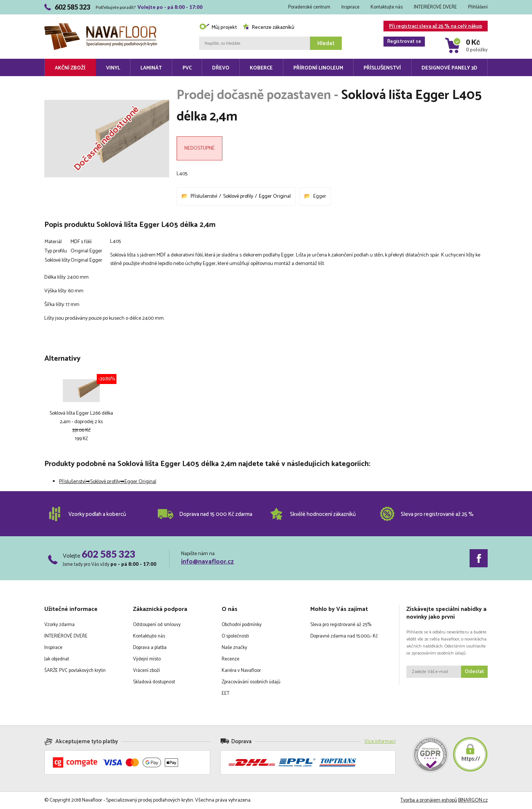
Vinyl (113, 68)
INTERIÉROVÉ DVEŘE (435, 7)
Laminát (151, 68)
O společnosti (235, 636)
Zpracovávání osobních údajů (251, 682)
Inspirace (350, 7)
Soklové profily (238, 196)
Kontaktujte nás (387, 7)
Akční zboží (70, 68)
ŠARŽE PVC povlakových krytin (75, 671)
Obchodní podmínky (242, 625)
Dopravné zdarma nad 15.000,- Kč (344, 636)
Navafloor (101, 26)
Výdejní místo (147, 659)
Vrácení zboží (146, 671)
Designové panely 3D (449, 68)
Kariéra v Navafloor (241, 671)
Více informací (380, 742)
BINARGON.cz (473, 800)
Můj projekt (218, 28)
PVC (187, 68)
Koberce (261, 68)
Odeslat (474, 672)
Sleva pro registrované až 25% (341, 625)
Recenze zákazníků (268, 28)
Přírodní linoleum (318, 68)
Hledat (326, 43)
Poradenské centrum (309, 7)
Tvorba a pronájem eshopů (429, 800)
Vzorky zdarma (59, 625)
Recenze (231, 659)
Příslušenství (382, 68)
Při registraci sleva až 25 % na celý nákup (433, 27)
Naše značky (234, 648)
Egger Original (275, 196)
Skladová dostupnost (154, 682)
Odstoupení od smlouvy (157, 625)
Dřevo (221, 68)
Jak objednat (57, 659)
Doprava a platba (150, 648)
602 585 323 (108, 554)
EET (226, 694)
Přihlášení (478, 7)
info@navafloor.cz (207, 562)
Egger (320, 196)
